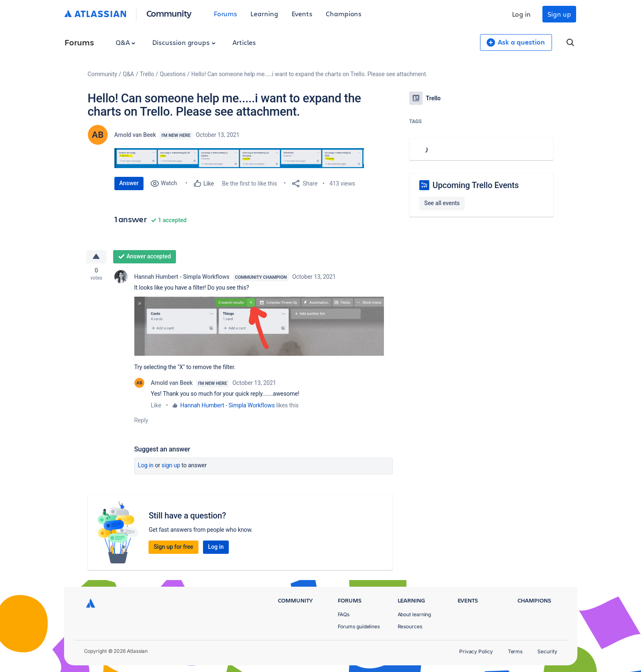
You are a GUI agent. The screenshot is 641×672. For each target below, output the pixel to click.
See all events (442, 203)
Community (169, 13)
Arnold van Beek (135, 135)
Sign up (559, 14)
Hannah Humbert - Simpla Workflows (182, 277)
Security (547, 651)
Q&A (126, 42)
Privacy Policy (476, 651)
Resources (410, 626)
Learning (264, 14)
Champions (344, 14)
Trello (147, 74)
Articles (244, 42)
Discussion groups (184, 42)
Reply (141, 420)
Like (156, 405)
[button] (239, 158)
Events (302, 14)
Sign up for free (173, 547)
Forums (226, 14)
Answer (129, 183)
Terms (515, 651)
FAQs (344, 614)
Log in (522, 14)
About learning (415, 614)
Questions (173, 74)
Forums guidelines (359, 626)
